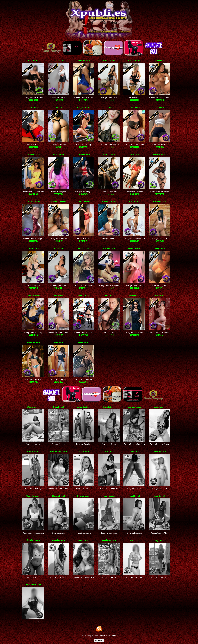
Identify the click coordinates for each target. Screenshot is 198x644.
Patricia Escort (160, 202)
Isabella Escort (58, 540)
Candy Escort (33, 451)
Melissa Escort (58, 496)
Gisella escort (58, 248)
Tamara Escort (159, 451)
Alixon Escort (109, 248)
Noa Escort (134, 540)
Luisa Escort (109, 107)
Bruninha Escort (58, 202)
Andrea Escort (134, 107)
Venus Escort (84, 540)
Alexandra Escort (33, 585)
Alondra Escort (33, 342)
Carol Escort (109, 451)
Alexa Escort (58, 107)
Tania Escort (109, 295)
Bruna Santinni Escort (58, 451)
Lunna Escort (84, 202)
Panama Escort (159, 154)
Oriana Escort (84, 154)
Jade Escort (159, 107)
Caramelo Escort (84, 407)
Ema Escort (134, 202)
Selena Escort (134, 154)
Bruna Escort (84, 295)
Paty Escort (159, 540)
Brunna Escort (134, 248)
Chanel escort (159, 60)
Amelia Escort (59, 154)
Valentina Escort (109, 202)
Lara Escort (33, 60)
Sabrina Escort (84, 451)
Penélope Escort (109, 540)
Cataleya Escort (160, 248)
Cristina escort (134, 407)
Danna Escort (33, 407)
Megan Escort (134, 60)
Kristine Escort (109, 154)
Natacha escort (33, 295)
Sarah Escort (160, 407)
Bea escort (59, 295)
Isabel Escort (59, 60)
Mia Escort (159, 295)
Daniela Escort (84, 248)
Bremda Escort (84, 496)
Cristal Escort (109, 407)
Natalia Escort (109, 60)
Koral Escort (134, 496)
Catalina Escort (33, 154)
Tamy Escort (109, 496)
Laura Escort (33, 248)
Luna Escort (59, 407)
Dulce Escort (84, 342)
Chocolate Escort (33, 540)
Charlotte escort (33, 496)
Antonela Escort (33, 202)
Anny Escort (159, 496)
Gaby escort (134, 295)
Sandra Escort (84, 60)
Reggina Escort (84, 107)
